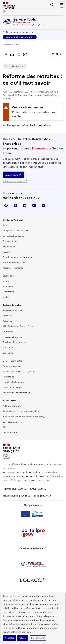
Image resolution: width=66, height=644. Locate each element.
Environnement (10, 241)
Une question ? (10, 433)
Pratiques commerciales (14, 263)
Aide (5, 427)
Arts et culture (10, 321)
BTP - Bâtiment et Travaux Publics (19, 326)
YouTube (43, 205)
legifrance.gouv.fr (14, 489)
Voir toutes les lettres (15, 181)
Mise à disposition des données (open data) (23, 417)
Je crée (6, 281)
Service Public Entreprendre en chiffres (21, 411)
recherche (52, 5)
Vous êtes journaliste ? (13, 422)
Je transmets (9, 292)
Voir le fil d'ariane (11, 45)
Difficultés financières (13, 236)
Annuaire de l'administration (16, 393)
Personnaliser (38, 638)
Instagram (34, 205)
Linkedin (25, 205)
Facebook (6, 205)
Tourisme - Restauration (14, 342)
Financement (9, 247)
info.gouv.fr (38, 489)
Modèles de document (14, 382)
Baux (5, 225)
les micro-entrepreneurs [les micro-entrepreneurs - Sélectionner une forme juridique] (18, 37)
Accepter (9, 638)
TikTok (15, 205)
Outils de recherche (12, 387)
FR (57, 54)
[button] (25, 55)
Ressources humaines (13, 268)
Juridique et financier (13, 337)
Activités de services (12, 310)
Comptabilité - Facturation (16, 231)
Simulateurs (8, 377)
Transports (8, 348)
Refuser (23, 638)
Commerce (8, 332)
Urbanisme (8, 353)
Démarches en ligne (12, 366)
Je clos (6, 297)
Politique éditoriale (12, 406)
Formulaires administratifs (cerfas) (19, 371)
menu (61, 7)
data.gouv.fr (42, 496)
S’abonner (13, 175)
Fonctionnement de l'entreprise (18, 257)
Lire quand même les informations (28, 125)
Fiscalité (7, 252)
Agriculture (8, 316)
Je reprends (8, 286)
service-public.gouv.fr (17, 496)
